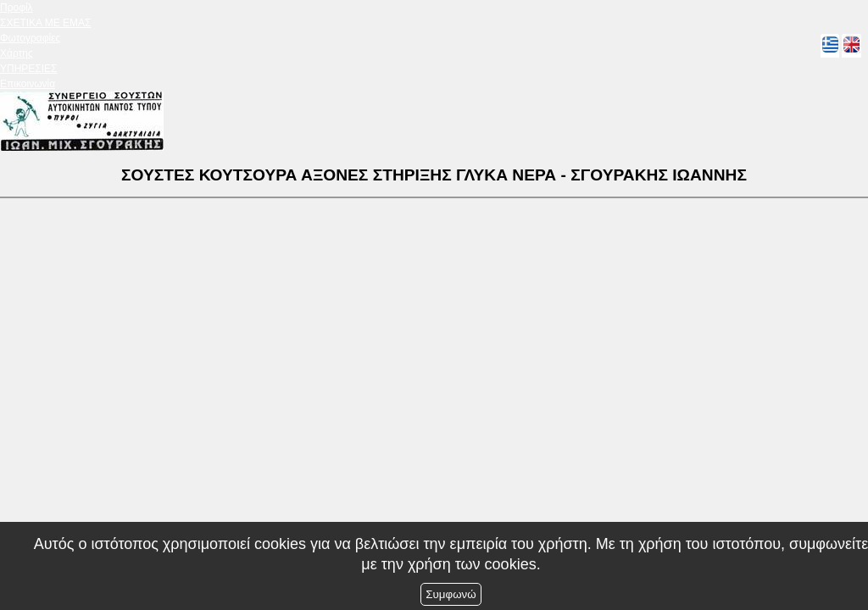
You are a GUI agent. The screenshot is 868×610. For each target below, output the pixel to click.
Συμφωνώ (451, 594)
